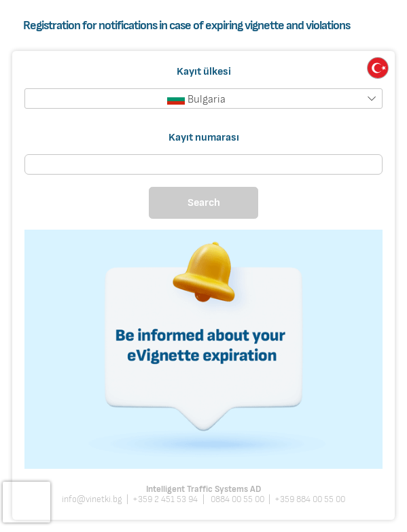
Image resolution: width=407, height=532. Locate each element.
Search (204, 202)
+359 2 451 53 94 (165, 500)
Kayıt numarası (204, 137)
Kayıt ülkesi (204, 71)
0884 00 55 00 (236, 500)
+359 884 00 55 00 (310, 500)
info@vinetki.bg (92, 500)
